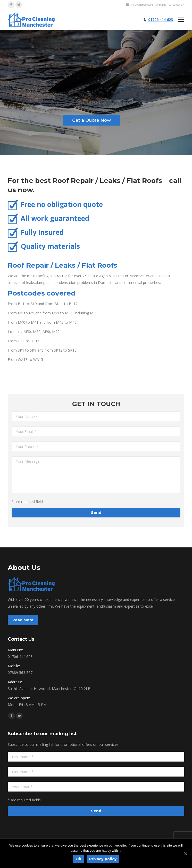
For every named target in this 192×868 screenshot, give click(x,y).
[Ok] (186, 854)
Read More (23, 620)
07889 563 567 (20, 673)
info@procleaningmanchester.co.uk (158, 5)
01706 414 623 (161, 20)
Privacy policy (103, 859)
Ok (78, 859)
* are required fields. (28, 502)
